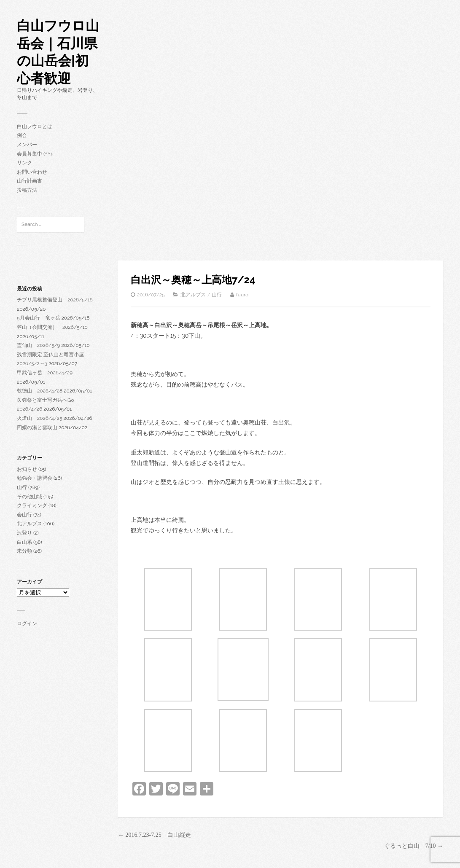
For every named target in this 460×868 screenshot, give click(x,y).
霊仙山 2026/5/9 (38, 345)
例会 (22, 135)
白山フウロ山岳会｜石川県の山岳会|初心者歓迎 (58, 52)
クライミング (32, 505)
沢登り (24, 533)
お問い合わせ (32, 172)
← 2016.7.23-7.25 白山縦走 (155, 835)
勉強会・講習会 (35, 478)
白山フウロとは (35, 126)
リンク (24, 163)
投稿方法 (27, 190)
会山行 (24, 515)
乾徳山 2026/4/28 (40, 391)
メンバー (27, 145)
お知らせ (27, 469)
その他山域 (30, 497)
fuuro (242, 295)
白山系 (24, 542)
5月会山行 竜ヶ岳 (39, 318)
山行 (22, 487)
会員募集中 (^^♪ (35, 154)
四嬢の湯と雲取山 (37, 427)
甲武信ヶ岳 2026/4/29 (45, 373)
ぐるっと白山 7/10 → (414, 846)
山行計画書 (30, 181)
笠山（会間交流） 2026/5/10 (52, 327)
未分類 (24, 551)
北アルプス (30, 524)
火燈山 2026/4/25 (40, 418)
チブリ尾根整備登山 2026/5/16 (55, 300)
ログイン (27, 623)
